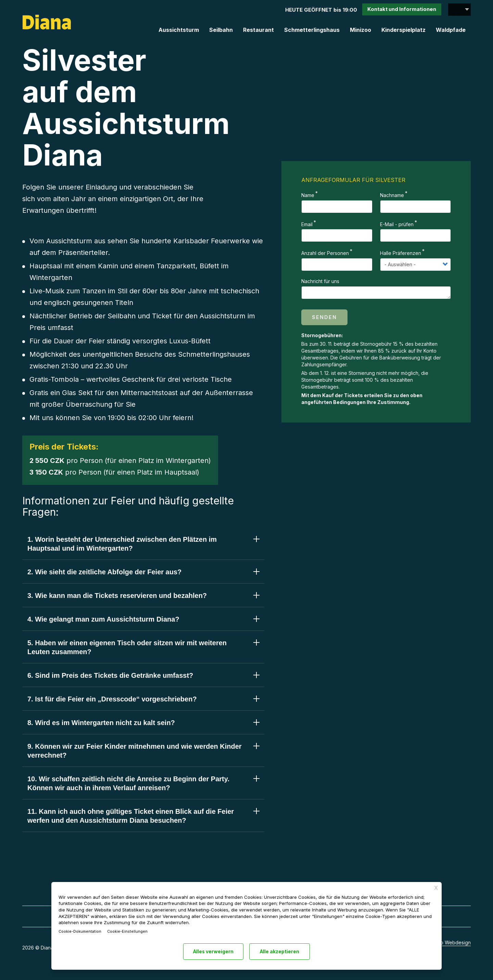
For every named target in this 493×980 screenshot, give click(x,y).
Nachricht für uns (320, 281)
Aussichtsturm (179, 30)
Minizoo (361, 30)
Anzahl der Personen (325, 253)
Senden (324, 317)
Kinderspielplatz (403, 30)
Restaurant (258, 30)
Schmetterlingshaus (312, 30)
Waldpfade (451, 30)
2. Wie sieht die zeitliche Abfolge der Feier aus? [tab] (104, 572)
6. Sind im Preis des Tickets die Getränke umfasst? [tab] (110, 675)
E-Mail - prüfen (397, 224)
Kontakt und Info (401, 10)
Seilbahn (221, 30)
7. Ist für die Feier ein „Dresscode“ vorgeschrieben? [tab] (112, 699)
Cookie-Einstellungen (130, 931)
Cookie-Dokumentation (81, 931)
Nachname (392, 195)
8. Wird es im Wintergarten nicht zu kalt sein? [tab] (101, 723)
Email (307, 224)
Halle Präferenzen (401, 253)
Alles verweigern (213, 951)
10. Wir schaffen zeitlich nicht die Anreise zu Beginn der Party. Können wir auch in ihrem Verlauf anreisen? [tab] (128, 783)
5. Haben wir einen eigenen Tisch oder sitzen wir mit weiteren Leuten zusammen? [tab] (127, 647)
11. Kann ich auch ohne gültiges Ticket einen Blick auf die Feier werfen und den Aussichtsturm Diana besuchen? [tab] (131, 816)
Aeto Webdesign (452, 943)
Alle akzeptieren (281, 951)
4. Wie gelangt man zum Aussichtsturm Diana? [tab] (103, 619)
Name (308, 195)
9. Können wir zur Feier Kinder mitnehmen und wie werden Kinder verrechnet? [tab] (135, 751)
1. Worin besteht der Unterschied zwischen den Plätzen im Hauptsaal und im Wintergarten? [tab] (122, 544)
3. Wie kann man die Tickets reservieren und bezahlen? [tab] (117, 596)
